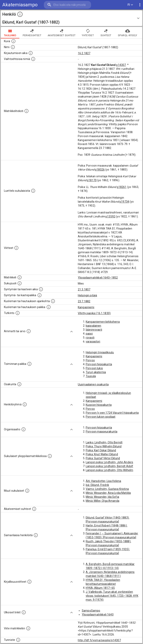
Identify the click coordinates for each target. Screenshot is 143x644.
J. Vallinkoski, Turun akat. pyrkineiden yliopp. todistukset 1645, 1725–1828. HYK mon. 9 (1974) (112, 596)
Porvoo (90, 360)
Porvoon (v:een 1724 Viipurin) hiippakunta (112, 413)
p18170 (92, 180)
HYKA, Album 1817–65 (100, 588)
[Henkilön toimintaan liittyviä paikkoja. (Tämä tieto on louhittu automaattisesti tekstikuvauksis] (29, 364)
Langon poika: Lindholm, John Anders (109, 462)
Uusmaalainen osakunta (93, 384)
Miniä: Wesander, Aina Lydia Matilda (108, 493)
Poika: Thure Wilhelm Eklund (104, 446)
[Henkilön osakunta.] (19, 384)
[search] (67, 5)
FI (130, 5)
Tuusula (91, 376)
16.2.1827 (84, 53)
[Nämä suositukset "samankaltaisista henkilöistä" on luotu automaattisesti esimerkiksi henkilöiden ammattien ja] (36, 535)
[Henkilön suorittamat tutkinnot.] (18, 313)
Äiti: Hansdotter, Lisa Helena (103, 481)
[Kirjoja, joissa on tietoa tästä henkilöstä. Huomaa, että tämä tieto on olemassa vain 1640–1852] (29, 582)
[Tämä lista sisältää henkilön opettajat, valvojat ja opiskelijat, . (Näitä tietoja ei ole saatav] (34, 509)
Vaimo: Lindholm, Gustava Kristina (107, 489)
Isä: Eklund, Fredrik (97, 485)
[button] (71, 18)
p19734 (124, 202)
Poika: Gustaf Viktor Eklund (103, 458)
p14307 (121, 65)
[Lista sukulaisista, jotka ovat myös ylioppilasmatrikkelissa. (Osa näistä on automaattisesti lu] (50, 456)
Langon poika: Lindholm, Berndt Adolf (109, 466)
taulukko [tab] (10, 33)
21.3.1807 (84, 289)
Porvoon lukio (94, 368)
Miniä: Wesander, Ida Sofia (102, 497)
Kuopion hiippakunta (99, 405)
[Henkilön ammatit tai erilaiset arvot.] (29, 331)
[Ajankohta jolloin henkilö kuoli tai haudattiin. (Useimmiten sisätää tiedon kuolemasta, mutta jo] (53, 301)
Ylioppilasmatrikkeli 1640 (98, 615)
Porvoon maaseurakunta (102, 432)
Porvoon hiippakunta (99, 364)
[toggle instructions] (20, 14)
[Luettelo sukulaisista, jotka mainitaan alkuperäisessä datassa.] (33, 191)
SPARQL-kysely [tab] (127, 33)
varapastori (93, 341)
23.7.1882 (84, 301)
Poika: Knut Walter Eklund (102, 454)
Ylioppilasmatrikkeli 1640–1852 (98, 278)
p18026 (100, 170)
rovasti (90, 338)
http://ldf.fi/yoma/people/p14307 (99, 640)
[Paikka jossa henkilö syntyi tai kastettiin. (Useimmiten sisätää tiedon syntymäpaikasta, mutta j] (40, 295)
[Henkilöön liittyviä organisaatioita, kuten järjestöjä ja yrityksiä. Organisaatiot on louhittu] (24, 429)
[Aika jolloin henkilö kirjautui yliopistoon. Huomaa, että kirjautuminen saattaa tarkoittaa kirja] (31, 53)
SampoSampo (91, 611)
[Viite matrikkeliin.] (28, 628)
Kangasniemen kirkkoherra (103, 322)
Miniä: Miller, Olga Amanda (103, 501)
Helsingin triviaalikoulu (100, 352)
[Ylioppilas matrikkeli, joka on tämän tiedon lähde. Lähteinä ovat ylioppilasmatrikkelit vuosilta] (20, 277)
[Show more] (71, 332)
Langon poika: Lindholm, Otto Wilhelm (109, 470)
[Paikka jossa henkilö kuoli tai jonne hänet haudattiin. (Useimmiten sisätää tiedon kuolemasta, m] (49, 307)
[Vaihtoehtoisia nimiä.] (33, 59)
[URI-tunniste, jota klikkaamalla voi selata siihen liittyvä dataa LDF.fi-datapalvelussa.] (18, 640)
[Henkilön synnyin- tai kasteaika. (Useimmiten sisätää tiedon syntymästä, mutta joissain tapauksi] (41, 289)
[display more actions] (140, 5)
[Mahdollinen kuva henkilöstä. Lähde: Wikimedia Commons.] (13, 41)
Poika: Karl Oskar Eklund (101, 450)
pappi (89, 334)
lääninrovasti (94, 330)
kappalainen (94, 326)
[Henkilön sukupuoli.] (20, 283)
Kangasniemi (86, 307)
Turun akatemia (96, 372)
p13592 (110, 216)
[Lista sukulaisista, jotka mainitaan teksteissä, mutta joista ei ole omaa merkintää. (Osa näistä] (27, 491)
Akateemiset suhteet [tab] (62, 33)
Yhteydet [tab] (88, 33)
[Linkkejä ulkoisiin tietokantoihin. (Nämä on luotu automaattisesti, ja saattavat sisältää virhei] (24, 612)
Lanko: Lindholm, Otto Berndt (104, 442)
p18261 (122, 187)
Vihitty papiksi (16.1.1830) (94, 313)
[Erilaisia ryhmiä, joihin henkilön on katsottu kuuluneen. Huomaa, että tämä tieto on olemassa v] (25, 404)
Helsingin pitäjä (87, 295)
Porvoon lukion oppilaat (101, 417)
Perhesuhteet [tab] (32, 33)
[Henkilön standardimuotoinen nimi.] (13, 47)
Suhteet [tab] (106, 33)
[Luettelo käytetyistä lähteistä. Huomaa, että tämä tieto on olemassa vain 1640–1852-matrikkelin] (16, 248)
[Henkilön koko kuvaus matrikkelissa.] (26, 111)
